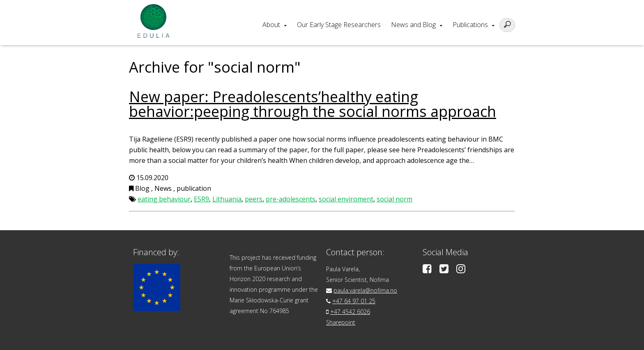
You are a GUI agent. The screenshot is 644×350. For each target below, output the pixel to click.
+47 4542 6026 (350, 312)
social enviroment (346, 199)
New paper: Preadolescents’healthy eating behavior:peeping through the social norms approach (313, 104)
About (271, 25)
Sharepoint (341, 322)
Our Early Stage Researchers (339, 25)
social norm (394, 199)
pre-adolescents (291, 199)
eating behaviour (164, 199)
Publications (470, 25)
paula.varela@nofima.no (365, 290)
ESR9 (201, 199)
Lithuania (227, 199)
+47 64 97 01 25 (354, 301)
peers (254, 199)
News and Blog (413, 25)
